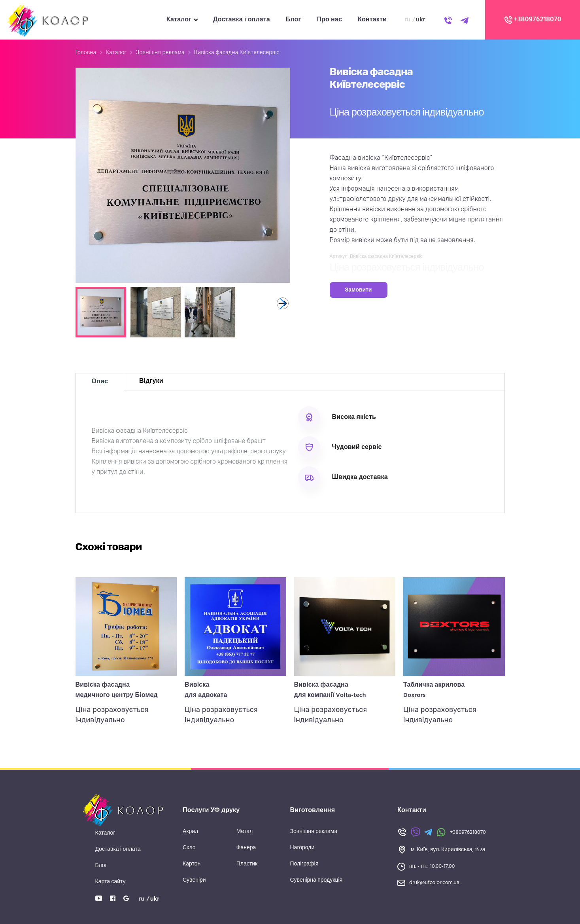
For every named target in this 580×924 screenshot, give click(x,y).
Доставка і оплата (242, 20)
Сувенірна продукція (316, 880)
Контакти (372, 20)
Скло (189, 848)
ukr (421, 20)
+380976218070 (533, 20)
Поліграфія (304, 864)
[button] (283, 303)
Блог (294, 20)
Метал (245, 832)
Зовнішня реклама (160, 52)
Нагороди (302, 848)
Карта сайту (111, 882)
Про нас (329, 20)
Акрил (190, 832)
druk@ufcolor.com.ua (434, 883)
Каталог (179, 20)
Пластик (247, 864)
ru (407, 20)
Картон (192, 864)
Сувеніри (194, 880)
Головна (86, 52)
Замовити (359, 290)
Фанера (246, 848)
